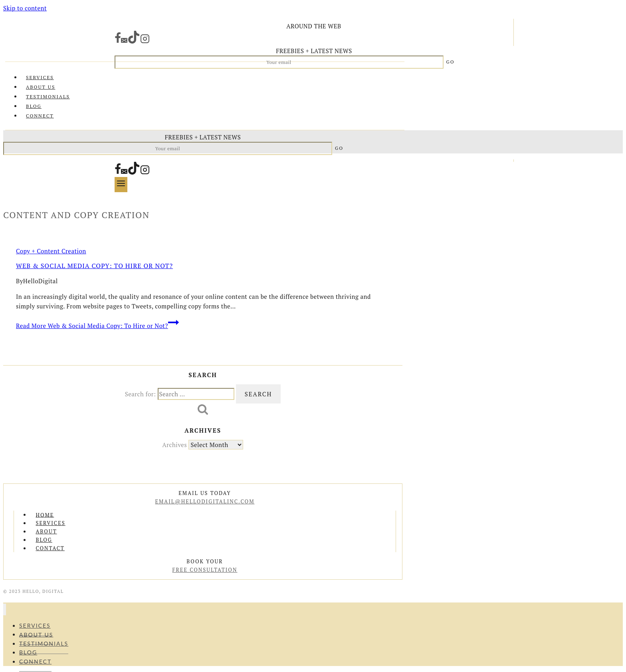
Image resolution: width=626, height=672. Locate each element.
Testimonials (48, 96)
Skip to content (25, 8)
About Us (41, 87)
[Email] (124, 41)
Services (40, 77)
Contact (50, 548)
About (46, 531)
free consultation (205, 570)
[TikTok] (134, 41)
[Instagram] (145, 41)
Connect (40, 116)
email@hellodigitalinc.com (205, 501)
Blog (34, 106)
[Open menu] (121, 184)
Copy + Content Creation (51, 251)
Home (45, 515)
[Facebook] (118, 41)
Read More (97, 326)
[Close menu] (5, 609)
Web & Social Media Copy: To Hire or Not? (94, 266)
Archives (175, 445)
